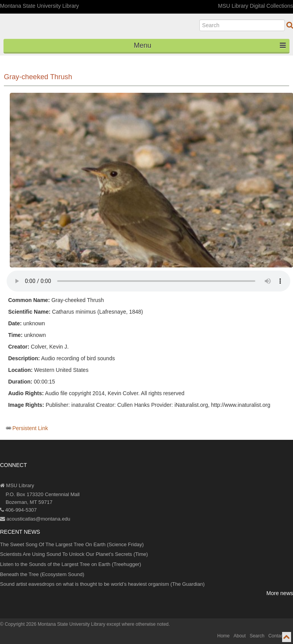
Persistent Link (30, 428)
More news (280, 593)
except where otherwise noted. (138, 624)
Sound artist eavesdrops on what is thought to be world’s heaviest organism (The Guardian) (102, 584)
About (240, 636)
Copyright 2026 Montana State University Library (55, 624)
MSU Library (17, 485)
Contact (276, 636)
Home (223, 636)
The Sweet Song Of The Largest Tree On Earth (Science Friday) (72, 544)
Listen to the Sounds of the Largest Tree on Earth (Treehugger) (71, 564)
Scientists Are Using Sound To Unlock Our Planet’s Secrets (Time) (74, 554)
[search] (242, 25)
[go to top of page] (287, 637)
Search (257, 636)
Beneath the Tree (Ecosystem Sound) (42, 574)
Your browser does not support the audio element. (148, 281)
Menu (210, 45)
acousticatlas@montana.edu (35, 519)
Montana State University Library (39, 6)
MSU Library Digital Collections (256, 6)
